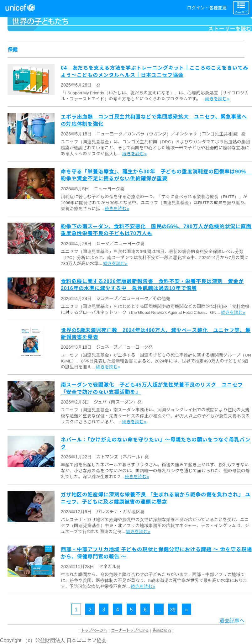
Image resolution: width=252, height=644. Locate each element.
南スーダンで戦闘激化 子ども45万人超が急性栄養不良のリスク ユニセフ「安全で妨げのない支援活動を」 (152, 388)
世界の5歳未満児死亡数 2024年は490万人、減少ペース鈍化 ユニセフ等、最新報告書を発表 (156, 333)
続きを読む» (217, 98)
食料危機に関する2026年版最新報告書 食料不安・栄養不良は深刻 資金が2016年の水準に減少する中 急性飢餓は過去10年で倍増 (152, 284)
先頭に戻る (162, 630)
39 (173, 609)
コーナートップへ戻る (130, 630)
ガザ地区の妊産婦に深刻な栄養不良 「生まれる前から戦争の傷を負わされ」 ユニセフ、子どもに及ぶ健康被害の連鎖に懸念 (156, 498)
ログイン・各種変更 (207, 8)
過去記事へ (232, 620)
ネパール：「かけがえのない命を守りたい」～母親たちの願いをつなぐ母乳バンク (156, 443)
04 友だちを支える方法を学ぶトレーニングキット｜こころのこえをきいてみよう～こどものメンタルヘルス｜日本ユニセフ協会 (155, 71)
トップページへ (94, 630)
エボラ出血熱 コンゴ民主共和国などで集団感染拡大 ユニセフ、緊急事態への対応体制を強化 (154, 120)
